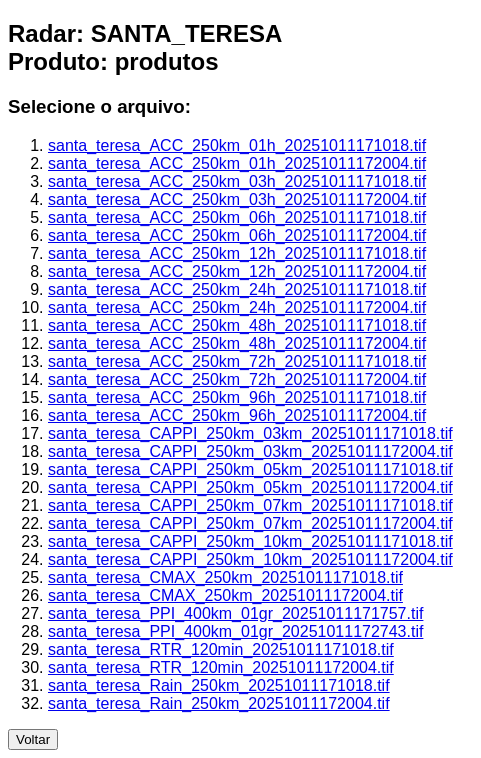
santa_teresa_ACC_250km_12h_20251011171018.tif (237, 253)
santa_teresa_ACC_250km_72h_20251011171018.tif (237, 361)
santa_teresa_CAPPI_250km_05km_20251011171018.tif (250, 469)
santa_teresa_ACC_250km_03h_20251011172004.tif (237, 199)
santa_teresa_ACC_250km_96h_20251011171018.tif (237, 397)
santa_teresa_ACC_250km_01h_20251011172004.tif (237, 163)
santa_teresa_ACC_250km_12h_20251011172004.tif (237, 271)
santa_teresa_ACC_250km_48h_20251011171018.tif (237, 325)
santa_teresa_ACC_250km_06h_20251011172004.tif (237, 235)
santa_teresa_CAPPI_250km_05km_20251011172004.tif (250, 487)
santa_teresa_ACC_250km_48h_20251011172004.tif (237, 343)
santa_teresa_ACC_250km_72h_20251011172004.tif (237, 379)
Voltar (33, 739)
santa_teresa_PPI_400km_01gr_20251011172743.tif (235, 631)
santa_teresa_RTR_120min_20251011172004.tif (221, 667)
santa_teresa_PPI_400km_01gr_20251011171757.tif (235, 613)
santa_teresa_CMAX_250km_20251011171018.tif (225, 577)
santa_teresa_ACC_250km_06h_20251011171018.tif (237, 217)
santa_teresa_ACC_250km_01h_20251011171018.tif (237, 145)
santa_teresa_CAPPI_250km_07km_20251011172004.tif (250, 523)
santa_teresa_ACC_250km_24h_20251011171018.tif (237, 289)
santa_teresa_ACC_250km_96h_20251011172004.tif (237, 415)
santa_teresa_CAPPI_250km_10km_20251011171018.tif (250, 541)
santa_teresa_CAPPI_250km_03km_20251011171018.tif (250, 433)
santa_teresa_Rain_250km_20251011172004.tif (219, 703)
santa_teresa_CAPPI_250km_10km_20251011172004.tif (250, 559)
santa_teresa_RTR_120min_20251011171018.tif (221, 649)
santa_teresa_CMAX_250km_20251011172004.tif (225, 595)
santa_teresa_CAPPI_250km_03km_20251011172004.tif (250, 451)
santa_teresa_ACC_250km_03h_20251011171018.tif (237, 181)
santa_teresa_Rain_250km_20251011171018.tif (219, 685)
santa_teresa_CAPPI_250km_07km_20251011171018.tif (250, 505)
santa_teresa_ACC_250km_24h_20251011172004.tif (237, 307)
